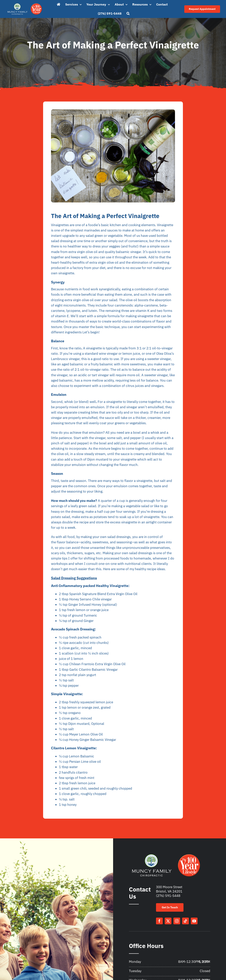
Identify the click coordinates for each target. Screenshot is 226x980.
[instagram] (177, 921)
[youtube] (194, 921)
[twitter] (168, 921)
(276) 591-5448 (168, 896)
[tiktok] (185, 921)
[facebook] (159, 921)
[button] (128, 14)
